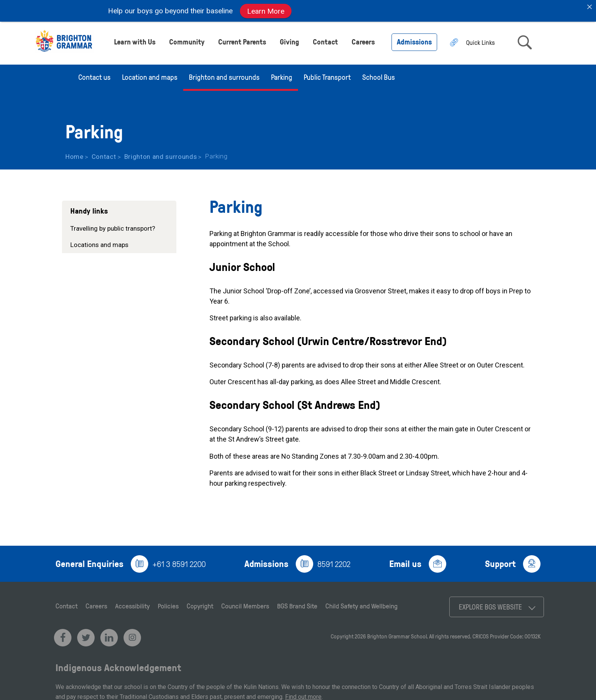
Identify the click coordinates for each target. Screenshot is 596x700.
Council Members (245, 603)
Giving (289, 40)
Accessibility (132, 603)
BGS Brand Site (297, 603)
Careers (363, 40)
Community (187, 40)
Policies (168, 603)
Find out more (303, 694)
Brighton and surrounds (224, 75)
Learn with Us (135, 40)
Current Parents (242, 40)
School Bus (379, 75)
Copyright (200, 603)
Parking (282, 75)
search (525, 40)
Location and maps (150, 75)
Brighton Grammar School (397, 634)
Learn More (266, 11)
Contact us (94, 75)
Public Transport (327, 75)
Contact (325, 40)
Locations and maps (99, 242)
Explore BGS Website (490, 604)
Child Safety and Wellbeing (361, 603)
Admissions (414, 40)
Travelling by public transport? (113, 226)
